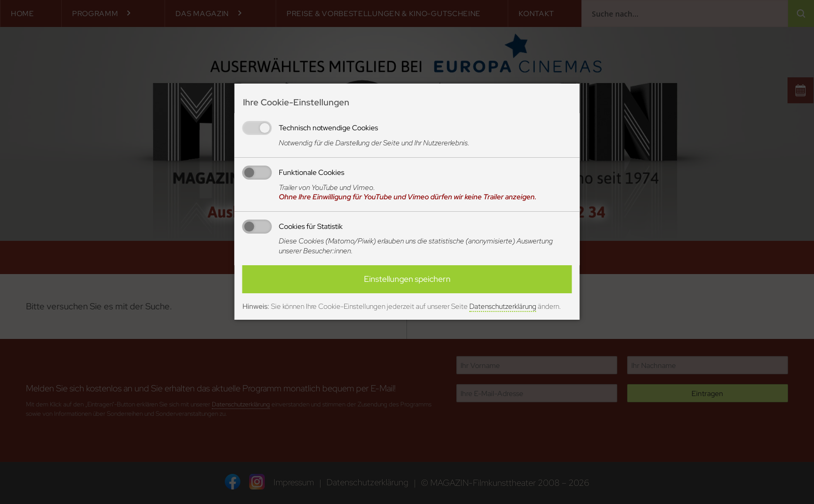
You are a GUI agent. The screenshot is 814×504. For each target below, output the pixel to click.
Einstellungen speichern (407, 279)
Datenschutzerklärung (503, 306)
